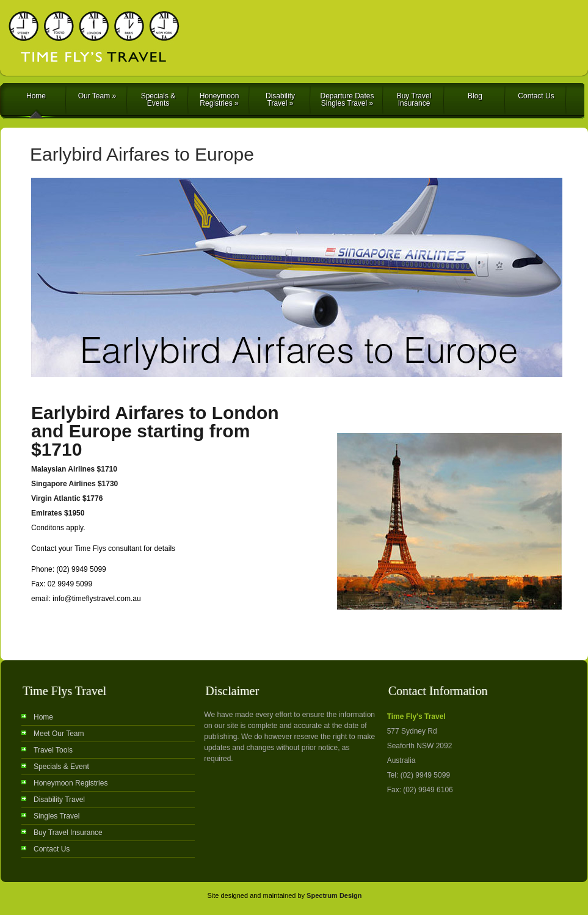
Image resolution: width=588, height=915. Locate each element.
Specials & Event (61, 767)
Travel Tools (53, 750)
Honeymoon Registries (220, 100)
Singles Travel (56, 816)
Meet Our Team (59, 734)
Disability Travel (280, 100)
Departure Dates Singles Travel (347, 100)
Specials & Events (158, 100)
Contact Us (536, 96)
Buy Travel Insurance (414, 100)
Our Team (97, 96)
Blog (475, 96)
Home (36, 96)
